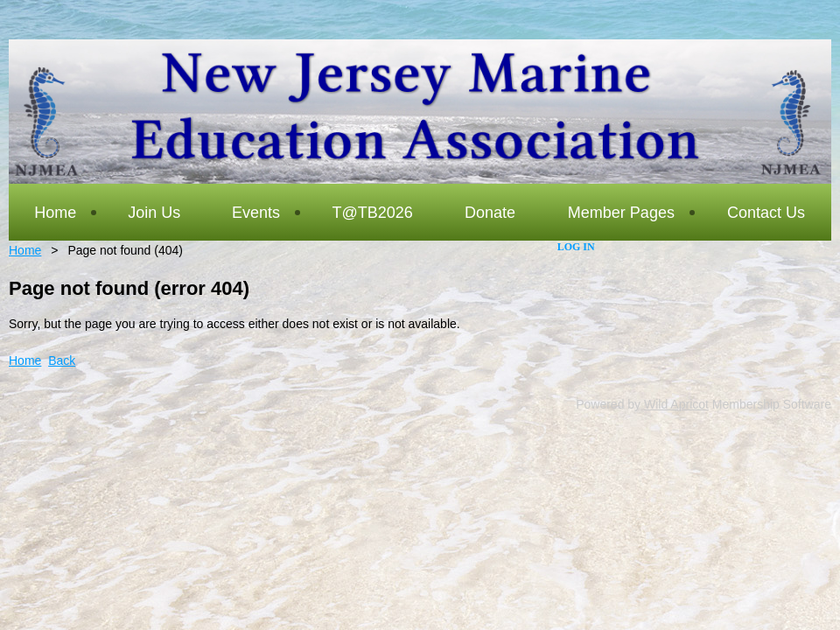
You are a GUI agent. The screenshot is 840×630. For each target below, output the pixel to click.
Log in (576, 247)
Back (62, 360)
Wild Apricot (676, 404)
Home (25, 250)
